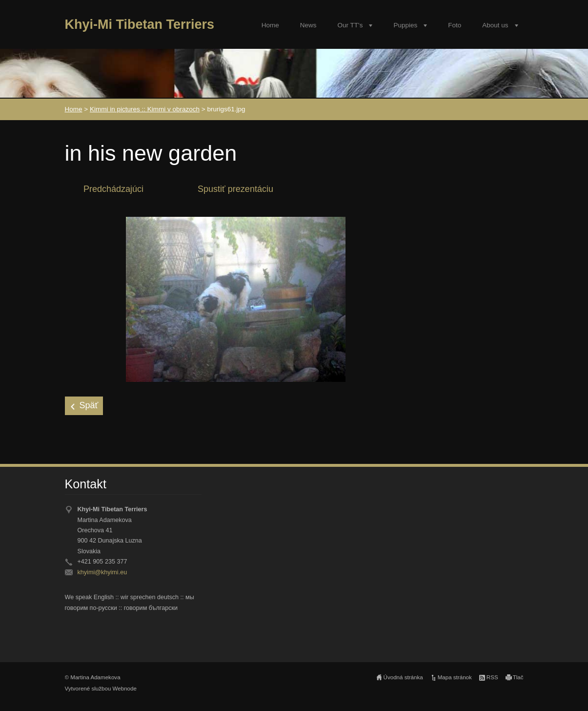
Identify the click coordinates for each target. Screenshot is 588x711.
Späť (89, 405)
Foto (455, 25)
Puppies (405, 25)
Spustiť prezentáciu (235, 189)
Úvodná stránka (403, 677)
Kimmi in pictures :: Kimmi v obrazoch (145, 109)
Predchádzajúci (113, 189)
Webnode (125, 689)
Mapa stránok (455, 677)
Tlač (518, 677)
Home (270, 25)
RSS (492, 677)
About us (495, 25)
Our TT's (350, 25)
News (308, 25)
